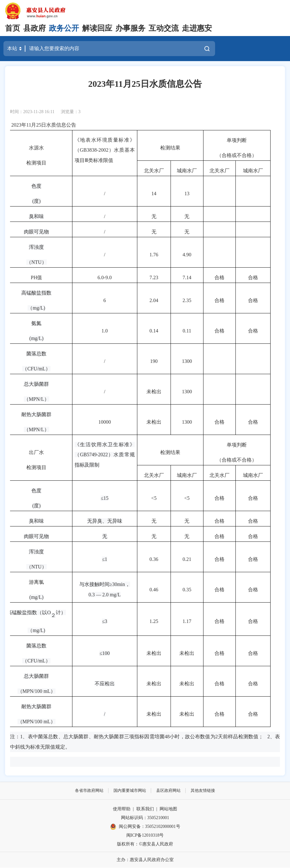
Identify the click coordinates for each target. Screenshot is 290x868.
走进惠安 (197, 28)
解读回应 (97, 28)
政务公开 (64, 28)
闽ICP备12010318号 (145, 836)
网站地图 (168, 809)
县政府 (34, 28)
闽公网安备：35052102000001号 (145, 827)
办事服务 (130, 28)
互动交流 (164, 28)
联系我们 (145, 809)
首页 (13, 28)
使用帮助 (122, 809)
